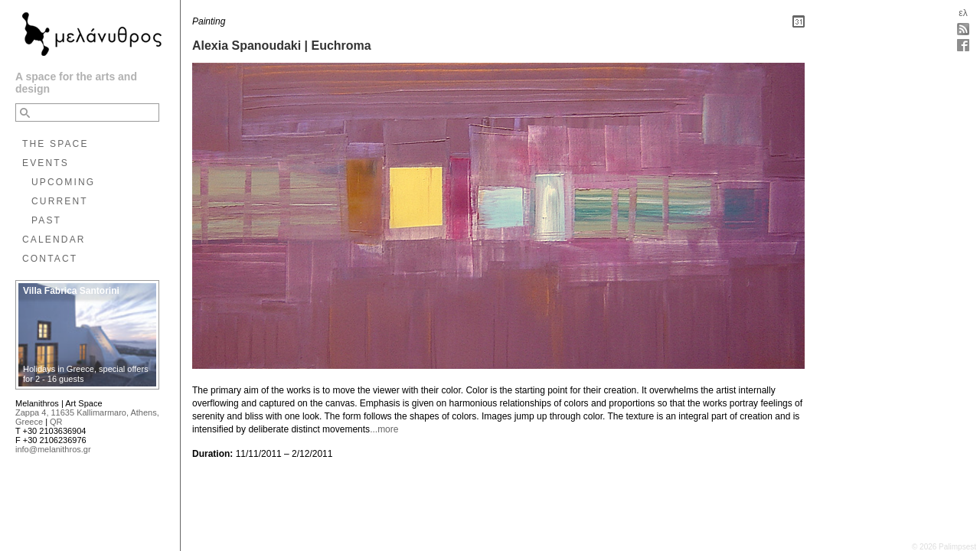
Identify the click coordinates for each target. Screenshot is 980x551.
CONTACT (50, 259)
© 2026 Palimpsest (944, 547)
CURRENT (60, 201)
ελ (963, 13)
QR (56, 422)
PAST (46, 220)
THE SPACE (56, 144)
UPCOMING (63, 182)
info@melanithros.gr (53, 449)
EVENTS (46, 163)
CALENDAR (54, 240)
